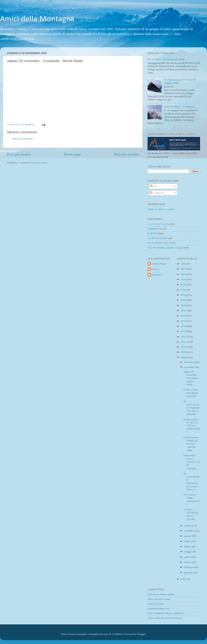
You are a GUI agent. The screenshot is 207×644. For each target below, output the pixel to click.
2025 (184, 269)
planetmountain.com (159, 608)
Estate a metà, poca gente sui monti (191, 393)
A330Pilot (117, 634)
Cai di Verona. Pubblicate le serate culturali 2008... (191, 444)
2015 (184, 321)
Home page (72, 154)
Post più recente (19, 154)
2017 (184, 311)
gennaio (189, 572)
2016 (184, 316)
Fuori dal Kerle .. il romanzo (179, 107)
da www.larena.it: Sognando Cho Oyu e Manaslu (192, 408)
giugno (188, 546)
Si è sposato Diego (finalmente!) (192, 499)
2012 (184, 337)
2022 (184, 284)
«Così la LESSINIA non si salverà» (191, 514)
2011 (184, 342)
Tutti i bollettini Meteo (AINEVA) (166, 613)
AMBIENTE (155, 229)
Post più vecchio (126, 154)
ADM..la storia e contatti (161, 209)
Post (154, 186)
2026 (184, 264)
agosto (188, 536)
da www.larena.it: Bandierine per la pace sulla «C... (192, 481)
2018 (184, 305)
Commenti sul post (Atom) (33, 163)
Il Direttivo (157, 275)
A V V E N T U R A (158, 224)
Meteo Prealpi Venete (159, 599)
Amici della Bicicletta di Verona (165, 618)
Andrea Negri (159, 264)
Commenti (157, 193)
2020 (184, 295)
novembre (190, 367)
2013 (184, 331)
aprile (188, 557)
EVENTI (152, 233)
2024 (184, 274)
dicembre (190, 362)
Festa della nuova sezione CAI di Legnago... (192, 462)
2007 (184, 579)
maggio (189, 552)
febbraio (189, 567)
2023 (184, 279)
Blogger (142, 634)
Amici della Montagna (37, 19)
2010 (184, 347)
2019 (184, 300)
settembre (190, 531)
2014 (184, 326)
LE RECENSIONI (157, 238)
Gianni (155, 269)
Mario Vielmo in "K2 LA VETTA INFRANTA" (192, 426)
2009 (184, 352)
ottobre (188, 526)
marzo (188, 562)
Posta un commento (23, 139)
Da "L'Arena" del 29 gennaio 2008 (166, 59)
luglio (188, 541)
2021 (184, 290)
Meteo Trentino (156, 604)
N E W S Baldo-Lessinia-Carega (165, 248)
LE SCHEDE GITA (158, 243)
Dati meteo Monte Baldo (161, 594)
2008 (184, 357)
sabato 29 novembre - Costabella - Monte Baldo (191, 378)
